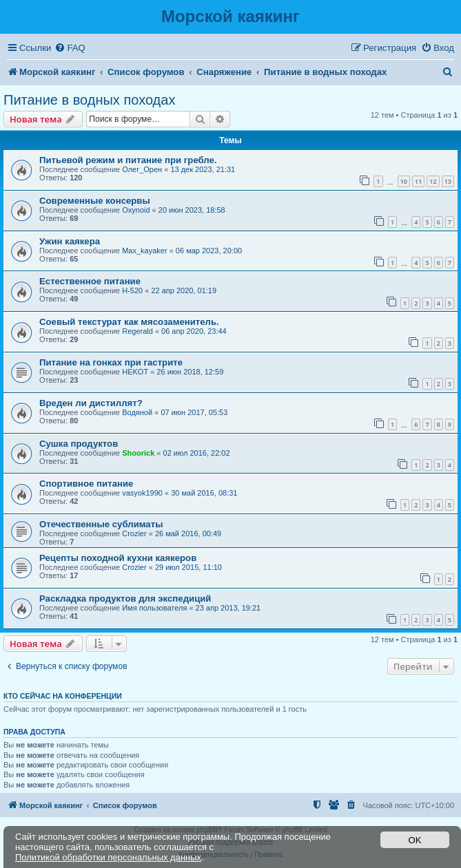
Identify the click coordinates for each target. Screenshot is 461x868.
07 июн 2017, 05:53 (194, 412)
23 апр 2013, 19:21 (228, 608)
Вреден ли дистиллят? (91, 403)
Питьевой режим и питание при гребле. (128, 160)
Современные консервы (95, 201)
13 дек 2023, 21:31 (203, 169)
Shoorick (138, 453)
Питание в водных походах (89, 100)
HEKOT (135, 372)
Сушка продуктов (79, 444)
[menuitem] (70, 48)
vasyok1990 (142, 493)
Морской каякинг (230, 16)
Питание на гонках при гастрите (111, 362)
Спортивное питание (86, 484)
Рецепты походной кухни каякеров (118, 558)
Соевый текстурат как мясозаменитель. (129, 322)
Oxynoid (136, 210)
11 (418, 181)
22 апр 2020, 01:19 (184, 290)
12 (433, 181)
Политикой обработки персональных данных (108, 857)
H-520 (132, 290)
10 (404, 181)
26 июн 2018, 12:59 (190, 372)
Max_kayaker (144, 251)
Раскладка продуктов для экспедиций (125, 599)
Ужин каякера (70, 241)
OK (415, 840)
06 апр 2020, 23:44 (194, 331)
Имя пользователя (154, 608)
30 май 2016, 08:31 (204, 493)
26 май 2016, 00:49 (188, 533)
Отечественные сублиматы (101, 524)
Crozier (134, 533)
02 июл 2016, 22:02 (197, 453)
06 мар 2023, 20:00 (209, 251)
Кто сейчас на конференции (63, 696)
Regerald (137, 331)
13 (448, 181)
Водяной (137, 412)
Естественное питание (90, 281)
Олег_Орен (142, 169)
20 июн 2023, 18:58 (192, 210)
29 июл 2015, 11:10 (188, 567)
